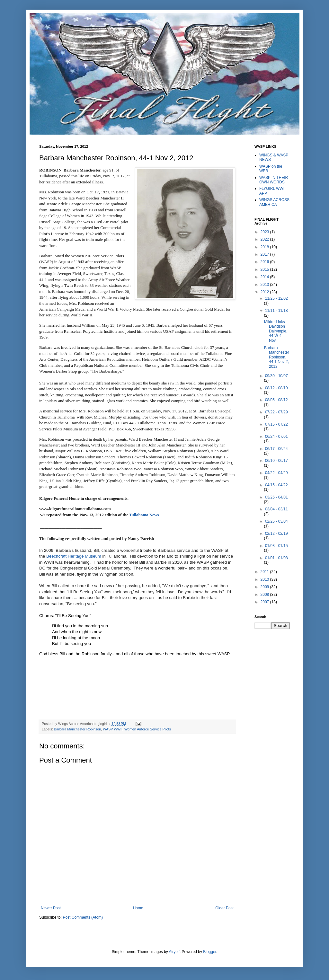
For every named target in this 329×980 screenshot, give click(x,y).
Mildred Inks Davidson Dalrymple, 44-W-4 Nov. (276, 331)
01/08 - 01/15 (276, 546)
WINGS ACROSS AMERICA (274, 202)
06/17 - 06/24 (276, 449)
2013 (265, 285)
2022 (265, 239)
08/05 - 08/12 (276, 400)
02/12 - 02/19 (276, 534)
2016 (265, 262)
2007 (265, 602)
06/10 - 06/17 (276, 461)
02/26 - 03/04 (276, 521)
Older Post (224, 908)
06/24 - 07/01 (276, 437)
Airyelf (174, 952)
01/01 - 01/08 (276, 558)
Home (138, 908)
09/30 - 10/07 (276, 376)
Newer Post (51, 908)
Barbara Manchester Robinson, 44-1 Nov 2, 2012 (277, 357)
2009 (265, 587)
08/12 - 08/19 (276, 388)
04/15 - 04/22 (276, 485)
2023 (265, 232)
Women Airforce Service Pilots (148, 729)
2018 (265, 247)
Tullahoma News (143, 515)
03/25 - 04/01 (276, 497)
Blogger (210, 952)
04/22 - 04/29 (276, 473)
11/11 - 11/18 (276, 311)
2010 (265, 579)
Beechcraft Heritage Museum (74, 556)
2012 (265, 292)
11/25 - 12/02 (276, 298)
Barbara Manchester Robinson (77, 729)
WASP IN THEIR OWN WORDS (274, 180)
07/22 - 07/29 (276, 412)
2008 (265, 595)
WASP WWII (113, 729)
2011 (265, 572)
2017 (265, 254)
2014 (265, 277)
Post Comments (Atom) (83, 917)
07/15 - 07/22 (276, 424)
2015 (265, 269)
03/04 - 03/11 (276, 509)
